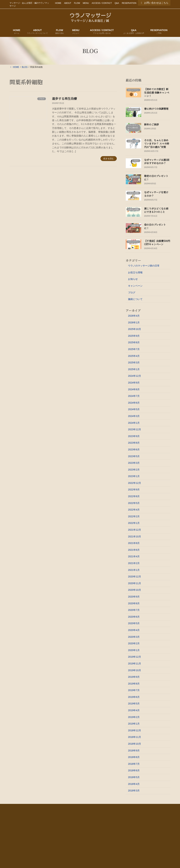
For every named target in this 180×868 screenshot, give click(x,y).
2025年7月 (134, 349)
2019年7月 (134, 690)
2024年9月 (134, 383)
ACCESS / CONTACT (102, 3)
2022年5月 (134, 503)
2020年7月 (134, 610)
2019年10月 (135, 670)
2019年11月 (135, 664)
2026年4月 (134, 316)
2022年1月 (134, 523)
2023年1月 (134, 476)
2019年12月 (135, 657)
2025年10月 (135, 329)
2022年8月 (134, 496)
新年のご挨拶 (151, 124)
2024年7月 (134, 396)
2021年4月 (134, 556)
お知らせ (133, 279)
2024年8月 (134, 389)
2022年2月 (134, 516)
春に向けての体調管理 (156, 109)
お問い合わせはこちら (154, 3)
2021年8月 (134, 543)
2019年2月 (134, 717)
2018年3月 (134, 791)
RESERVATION (129, 3)
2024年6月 (134, 403)
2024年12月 (135, 376)
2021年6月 (134, 550)
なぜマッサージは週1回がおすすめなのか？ (157, 162)
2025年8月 (134, 342)
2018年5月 (134, 777)
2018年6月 (134, 770)
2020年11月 (135, 583)
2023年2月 (134, 469)
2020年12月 (135, 577)
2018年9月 (134, 750)
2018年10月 (135, 744)
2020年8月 (134, 603)
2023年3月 (134, 463)
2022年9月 (134, 490)
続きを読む (109, 159)
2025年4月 (134, 356)
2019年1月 (134, 724)
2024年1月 (134, 423)
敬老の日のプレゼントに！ (156, 178)
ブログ (132, 292)
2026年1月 (134, 322)
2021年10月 (135, 536)
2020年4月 (134, 630)
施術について (135, 299)
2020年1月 (134, 650)
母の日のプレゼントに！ (155, 226)
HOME (58, 3)
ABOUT (68, 3)
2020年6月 (134, 617)
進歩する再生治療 (64, 98)
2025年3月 (134, 363)
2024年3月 (134, 416)
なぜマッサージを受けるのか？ (156, 194)
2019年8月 (134, 683)
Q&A (117, 3)
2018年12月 (135, 730)
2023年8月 (134, 443)
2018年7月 (134, 764)
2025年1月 (134, 369)
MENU (86, 3)
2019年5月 (134, 704)
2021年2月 (134, 563)
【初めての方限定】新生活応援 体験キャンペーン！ (157, 92)
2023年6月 (134, 450)
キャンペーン (135, 286)
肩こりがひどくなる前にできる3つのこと (156, 210)
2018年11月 (135, 737)
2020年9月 (134, 597)
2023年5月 (134, 456)
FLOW (77, 3)
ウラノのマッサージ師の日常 (144, 266)
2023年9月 (134, 436)
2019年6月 (134, 697)
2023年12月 (135, 429)
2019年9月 (134, 677)
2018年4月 (134, 784)
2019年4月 (134, 710)
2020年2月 (134, 643)
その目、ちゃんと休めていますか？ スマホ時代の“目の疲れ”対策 (157, 143)
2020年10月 (135, 590)
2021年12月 (135, 530)
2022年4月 (134, 510)
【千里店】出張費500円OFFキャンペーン (157, 243)
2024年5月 (134, 409)
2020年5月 (134, 623)
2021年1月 (134, 570)
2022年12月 (135, 483)
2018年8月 (134, 757)
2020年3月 (134, 637)
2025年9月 (134, 336)
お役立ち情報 (135, 272)
